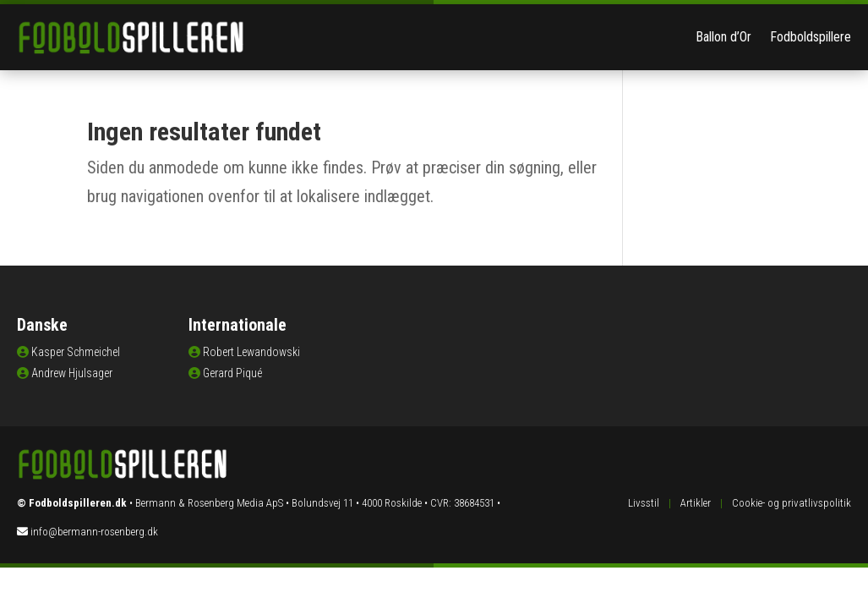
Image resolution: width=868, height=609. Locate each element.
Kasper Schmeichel (76, 352)
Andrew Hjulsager (72, 373)
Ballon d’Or (723, 37)
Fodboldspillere (811, 37)
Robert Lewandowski (251, 352)
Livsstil (644, 503)
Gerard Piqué (232, 373)
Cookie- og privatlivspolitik (792, 503)
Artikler (696, 503)
